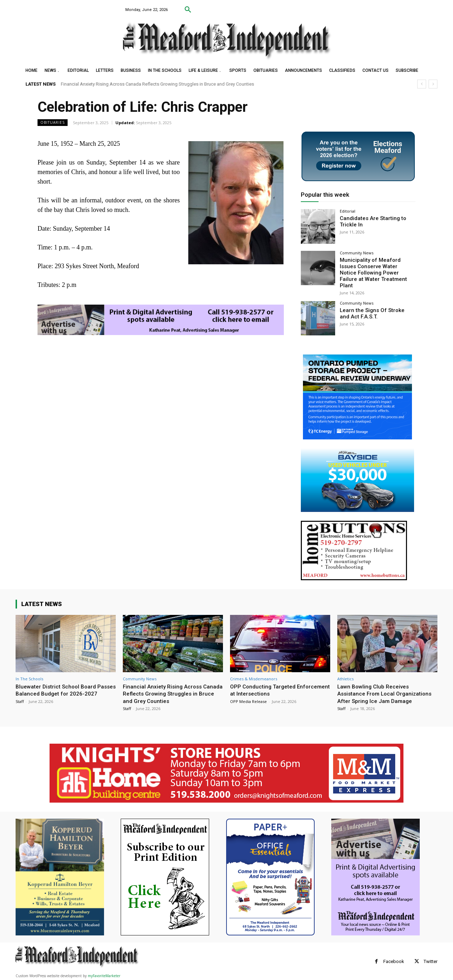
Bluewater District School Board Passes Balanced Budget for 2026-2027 (63, 685)
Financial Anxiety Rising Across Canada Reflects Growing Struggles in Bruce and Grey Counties (157, 84)
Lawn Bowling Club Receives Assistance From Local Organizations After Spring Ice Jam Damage (385, 689)
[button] (188, 10)
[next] (433, 84)
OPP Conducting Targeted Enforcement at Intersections (270, 682)
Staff (20, 700)
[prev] (422, 84)
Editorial (348, 211)
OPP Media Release (248, 693)
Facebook (394, 961)
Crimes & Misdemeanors (254, 671)
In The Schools (29, 671)
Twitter (431, 961)
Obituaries (53, 123)
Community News (357, 253)
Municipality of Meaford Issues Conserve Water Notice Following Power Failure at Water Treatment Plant (376, 269)
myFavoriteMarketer (104, 975)
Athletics (345, 671)
